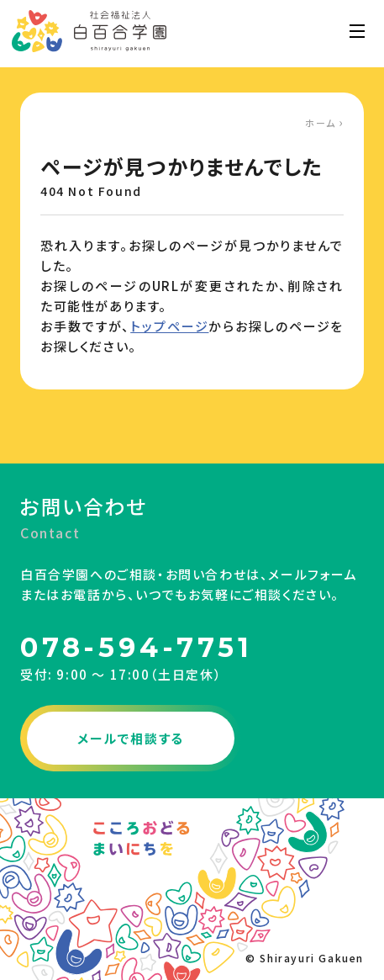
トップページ (169, 326)
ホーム (321, 123)
